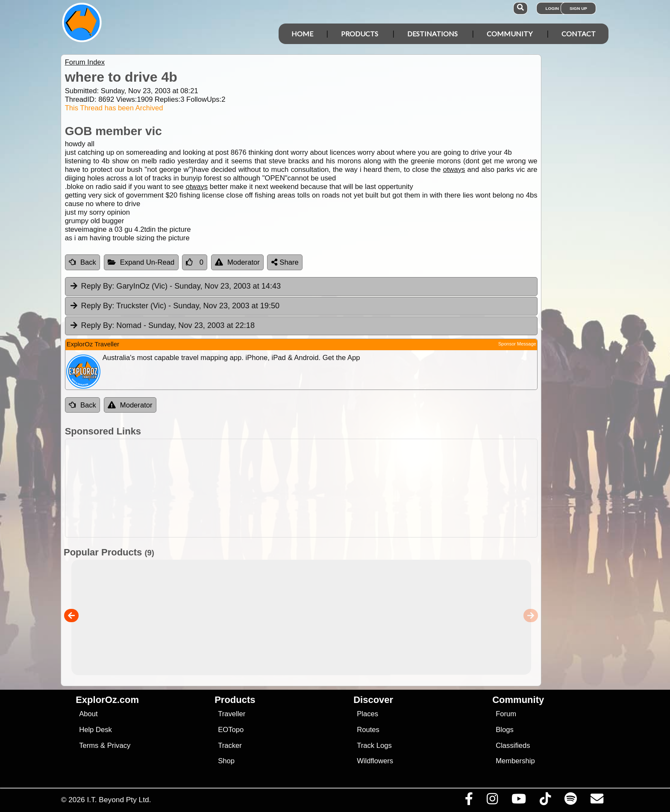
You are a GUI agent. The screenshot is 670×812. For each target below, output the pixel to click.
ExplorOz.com (107, 700)
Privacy (119, 746)
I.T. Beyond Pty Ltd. (119, 800)
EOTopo (231, 730)
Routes (368, 730)
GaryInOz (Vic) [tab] (175, 286)
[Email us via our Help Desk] (597, 801)
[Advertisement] (343, 488)
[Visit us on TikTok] (545, 801)
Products (360, 34)
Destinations (432, 34)
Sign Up (578, 8)
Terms (89, 746)
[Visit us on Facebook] (469, 801)
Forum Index (85, 62)
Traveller (232, 714)
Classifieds (513, 746)
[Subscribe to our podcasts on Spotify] (570, 801)
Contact (579, 34)
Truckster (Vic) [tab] (174, 306)
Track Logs (374, 746)
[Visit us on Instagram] (492, 801)
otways (454, 170)
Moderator (237, 262)
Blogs (505, 730)
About (88, 714)
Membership (515, 761)
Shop (226, 761)
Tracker (230, 746)
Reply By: (98, 286)
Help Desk (96, 730)
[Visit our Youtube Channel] (519, 801)
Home (302, 34)
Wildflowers (375, 761)
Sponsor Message (517, 344)
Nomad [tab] (162, 326)
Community (510, 34)
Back (82, 262)
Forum (506, 714)
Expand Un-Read (141, 262)
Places (367, 714)
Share (285, 262)
